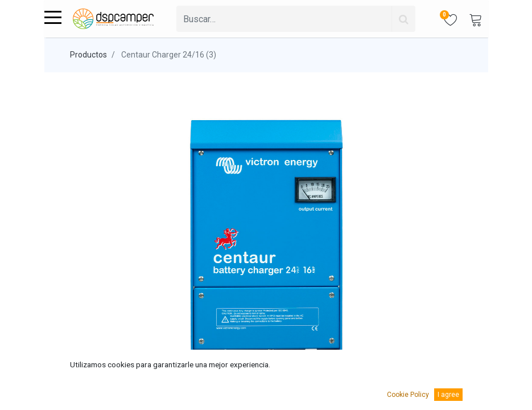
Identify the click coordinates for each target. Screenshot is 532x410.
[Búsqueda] (403, 19)
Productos (88, 55)
